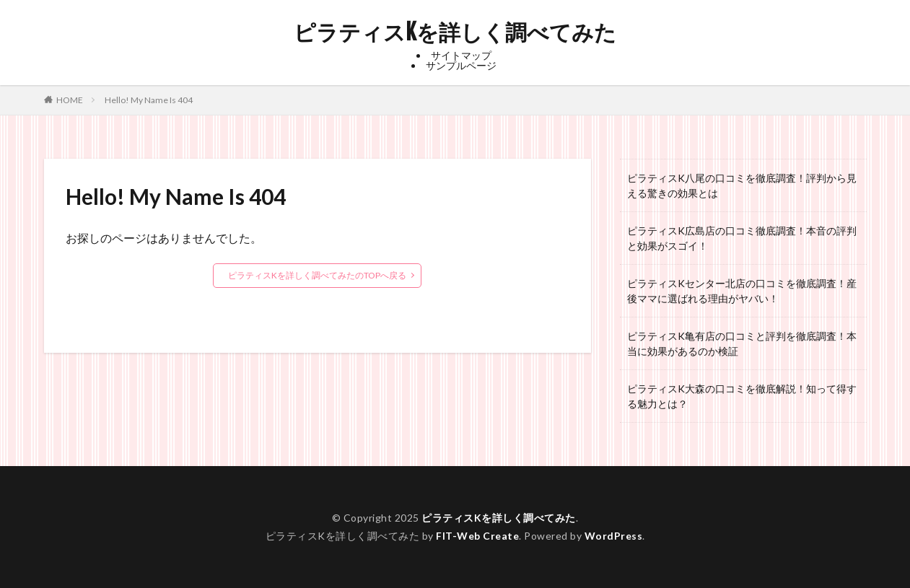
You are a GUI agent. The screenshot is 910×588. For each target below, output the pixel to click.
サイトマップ (461, 55)
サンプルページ (461, 65)
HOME (70, 100)
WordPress (614, 536)
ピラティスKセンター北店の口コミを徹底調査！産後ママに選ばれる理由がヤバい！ (742, 291)
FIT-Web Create (477, 536)
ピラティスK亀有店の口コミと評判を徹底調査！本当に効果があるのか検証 (742, 343)
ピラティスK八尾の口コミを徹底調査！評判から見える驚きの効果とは (742, 185)
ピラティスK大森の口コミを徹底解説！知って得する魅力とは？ (742, 396)
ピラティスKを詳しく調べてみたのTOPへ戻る (317, 275)
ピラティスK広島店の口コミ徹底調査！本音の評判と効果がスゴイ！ (742, 238)
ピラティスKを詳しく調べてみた (455, 32)
